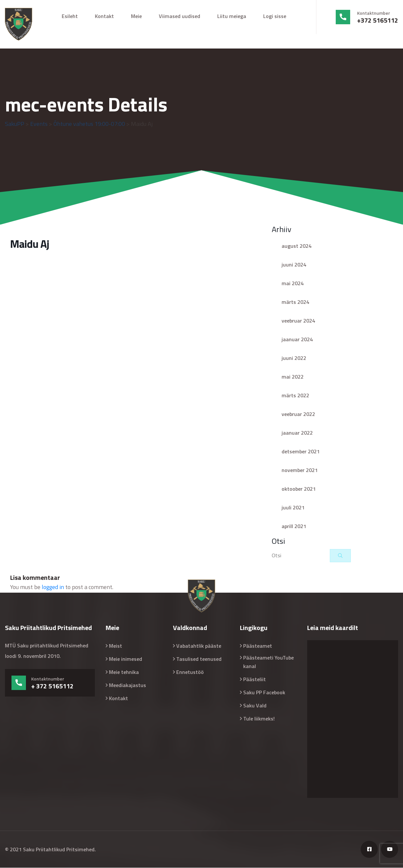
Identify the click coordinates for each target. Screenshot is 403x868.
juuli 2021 (293, 508)
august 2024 (297, 246)
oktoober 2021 (299, 489)
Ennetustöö (190, 672)
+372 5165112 (378, 20)
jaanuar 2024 (297, 340)
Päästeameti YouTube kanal (268, 662)
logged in (53, 587)
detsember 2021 (301, 452)
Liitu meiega (232, 16)
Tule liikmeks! (259, 719)
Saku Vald (255, 706)
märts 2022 (295, 396)
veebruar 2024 (298, 321)
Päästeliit (255, 680)
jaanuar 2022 (297, 433)
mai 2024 (293, 284)
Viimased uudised (180, 16)
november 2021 (300, 470)
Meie (136, 16)
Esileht (70, 16)
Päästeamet (258, 646)
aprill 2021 (294, 526)
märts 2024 (295, 302)
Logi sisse (275, 16)
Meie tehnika (124, 672)
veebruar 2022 (298, 414)
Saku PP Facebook (264, 693)
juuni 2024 (294, 265)
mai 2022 (293, 377)
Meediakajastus (127, 685)
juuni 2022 (294, 358)
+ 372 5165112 (52, 686)
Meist (116, 646)
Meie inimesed (126, 659)
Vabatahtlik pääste (199, 646)
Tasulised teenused (199, 659)
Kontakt (104, 16)
